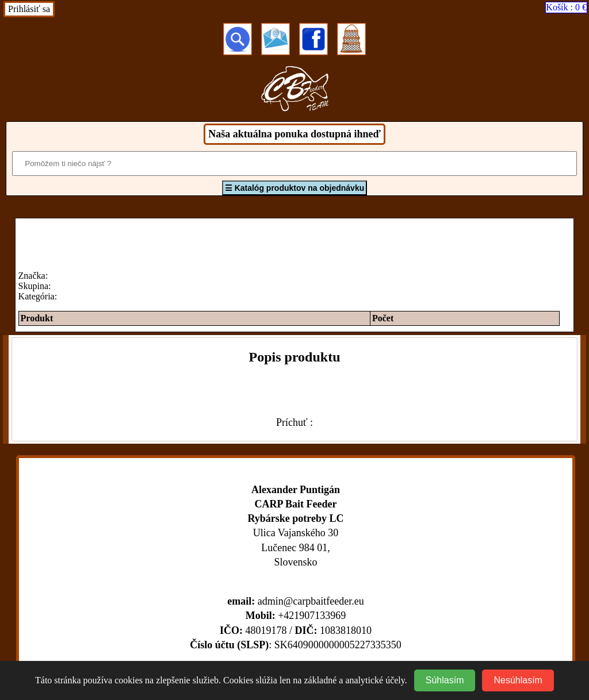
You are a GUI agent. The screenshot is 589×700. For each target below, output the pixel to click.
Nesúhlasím (518, 680)
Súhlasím (445, 680)
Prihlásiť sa (29, 9)
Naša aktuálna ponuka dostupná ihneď (294, 134)
